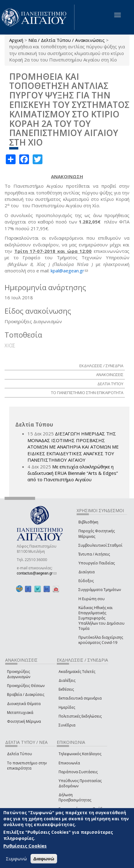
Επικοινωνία (69, 763)
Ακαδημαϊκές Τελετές (77, 672)
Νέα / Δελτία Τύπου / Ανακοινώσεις (67, 40)
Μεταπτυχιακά (20, 713)
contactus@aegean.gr (37, 573)
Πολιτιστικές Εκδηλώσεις (80, 716)
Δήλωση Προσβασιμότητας (75, 797)
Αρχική (16, 40)
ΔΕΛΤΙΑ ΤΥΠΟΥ (110, 384)
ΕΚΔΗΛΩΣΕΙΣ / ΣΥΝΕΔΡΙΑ (101, 366)
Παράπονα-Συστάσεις (78, 772)
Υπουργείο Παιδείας (97, 563)
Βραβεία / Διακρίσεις (26, 694)
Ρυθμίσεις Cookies (25, 846)
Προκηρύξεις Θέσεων (26, 686)
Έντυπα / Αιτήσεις (94, 554)
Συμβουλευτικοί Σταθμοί (100, 545)
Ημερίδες (67, 707)
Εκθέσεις (66, 689)
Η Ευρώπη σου (92, 599)
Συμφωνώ (16, 859)
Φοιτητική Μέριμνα (24, 721)
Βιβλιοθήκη (88, 522)
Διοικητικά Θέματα (24, 704)
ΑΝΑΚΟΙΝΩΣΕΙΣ (110, 375)
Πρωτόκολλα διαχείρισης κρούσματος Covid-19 (101, 640)
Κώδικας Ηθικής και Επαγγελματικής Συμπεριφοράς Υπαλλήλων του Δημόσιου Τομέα (101, 618)
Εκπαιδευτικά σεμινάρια (80, 698)
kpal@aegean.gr (69, 271)
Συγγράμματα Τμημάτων (100, 590)
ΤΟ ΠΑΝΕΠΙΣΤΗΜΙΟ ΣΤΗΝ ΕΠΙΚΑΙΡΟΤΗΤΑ (87, 393)
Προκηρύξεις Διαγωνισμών (19, 674)
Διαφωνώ (44, 859)
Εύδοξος (86, 581)
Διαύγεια (87, 572)
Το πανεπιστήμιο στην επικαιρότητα (27, 766)
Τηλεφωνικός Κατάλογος (80, 754)
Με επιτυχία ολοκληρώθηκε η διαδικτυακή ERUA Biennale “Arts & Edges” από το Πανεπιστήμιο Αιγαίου (73, 473)
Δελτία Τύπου (20, 754)
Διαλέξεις (67, 680)
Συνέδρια (67, 725)
